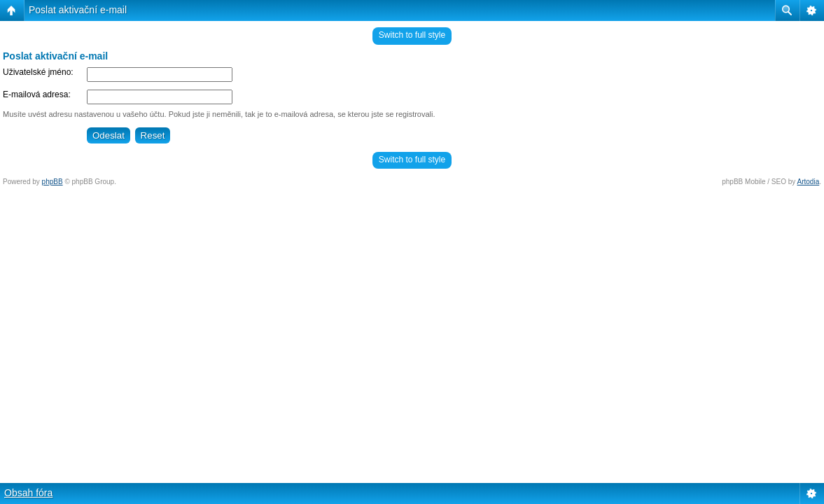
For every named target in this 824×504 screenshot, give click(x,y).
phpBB (53, 182)
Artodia (809, 182)
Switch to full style (412, 35)
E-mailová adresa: (37, 94)
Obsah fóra (28, 493)
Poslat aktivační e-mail (78, 10)
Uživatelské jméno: (38, 72)
